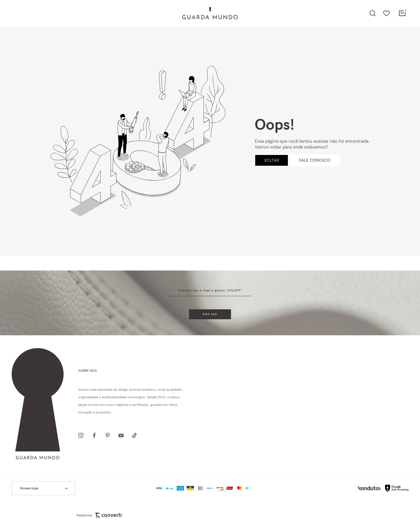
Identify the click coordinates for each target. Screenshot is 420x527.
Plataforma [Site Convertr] (99, 515)
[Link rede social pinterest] (109, 435)
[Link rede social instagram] (83, 435)
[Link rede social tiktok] (136, 435)
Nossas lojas (29, 488)
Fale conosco (315, 160)
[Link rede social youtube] (123, 435)
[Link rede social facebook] (96, 435)
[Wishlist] (386, 13)
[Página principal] (210, 13)
